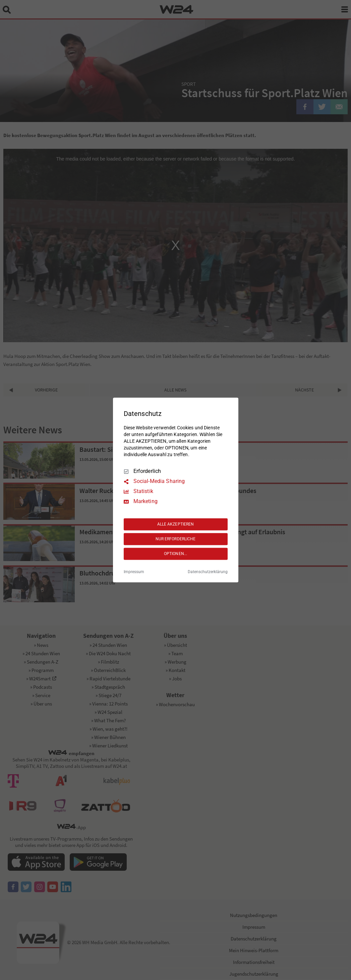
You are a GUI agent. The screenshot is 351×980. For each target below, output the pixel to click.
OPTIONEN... (175, 554)
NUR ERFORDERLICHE (176, 539)
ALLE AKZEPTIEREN (176, 524)
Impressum (134, 572)
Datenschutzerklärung (208, 572)
